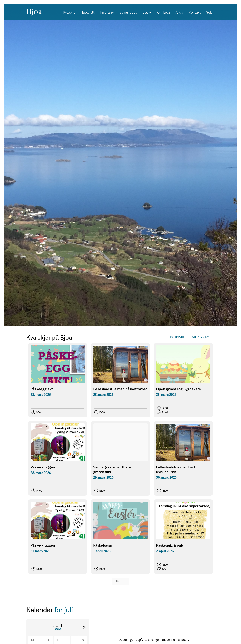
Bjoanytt (88, 12)
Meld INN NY (200, 337)
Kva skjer (70, 12)
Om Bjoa (164, 12)
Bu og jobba (128, 12)
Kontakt (195, 12)
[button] (147, 12)
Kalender (177, 337)
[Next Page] (120, 581)
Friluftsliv (107, 12)
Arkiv (179, 12)
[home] (34, 11)
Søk (209, 12)
